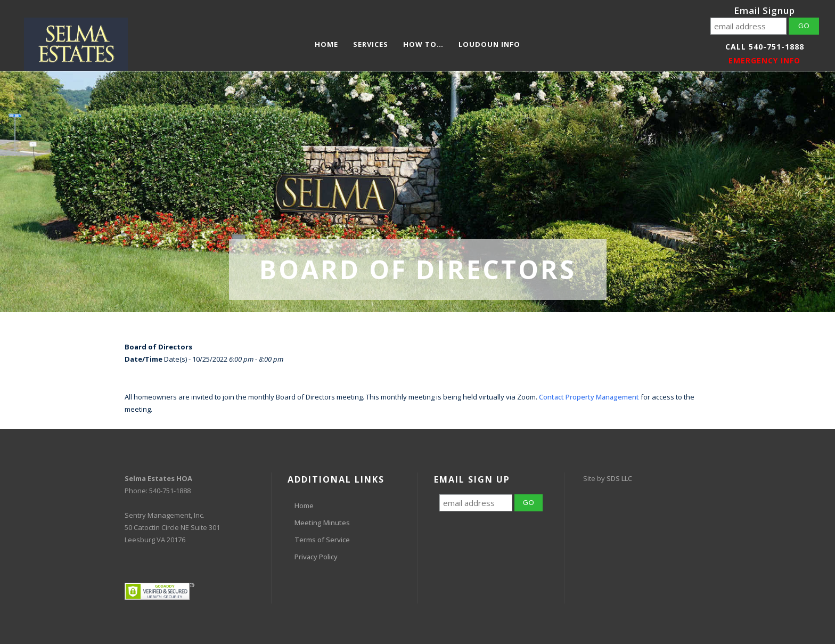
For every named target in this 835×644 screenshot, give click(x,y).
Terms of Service (322, 540)
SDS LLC (619, 478)
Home (304, 506)
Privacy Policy (316, 557)
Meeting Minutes (322, 523)
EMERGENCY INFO (764, 60)
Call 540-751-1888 (765, 47)
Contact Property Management (589, 397)
